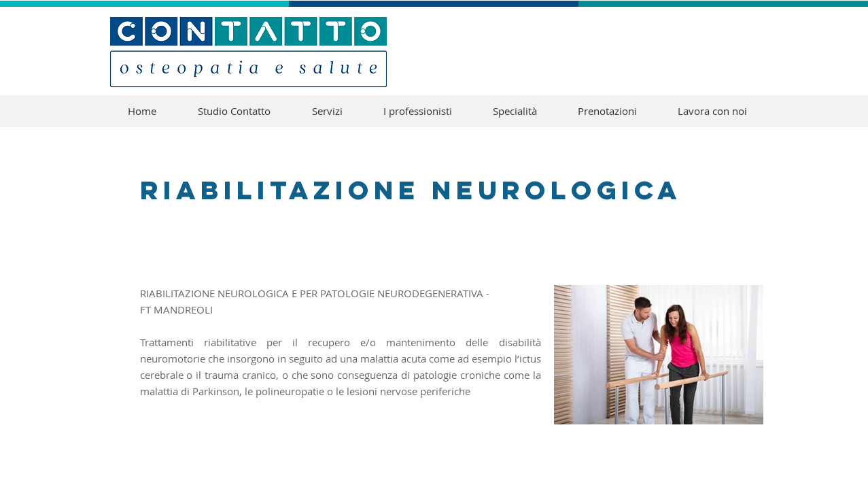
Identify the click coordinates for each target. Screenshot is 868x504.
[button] (515, 111)
